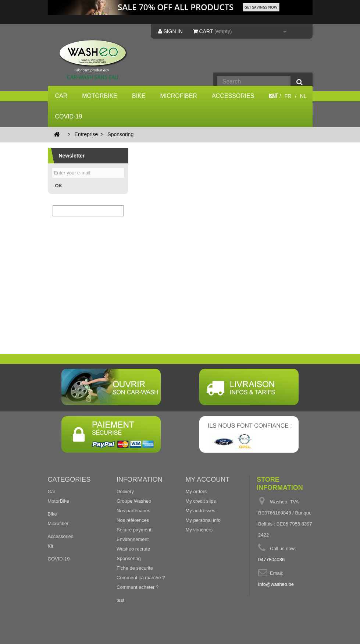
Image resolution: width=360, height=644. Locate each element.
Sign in (170, 31)
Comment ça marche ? (141, 578)
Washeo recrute (133, 549)
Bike (139, 96)
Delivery (125, 491)
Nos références (133, 520)
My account (208, 480)
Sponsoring (129, 558)
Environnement (133, 539)
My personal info (203, 520)
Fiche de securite (135, 568)
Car (61, 96)
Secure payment (134, 530)
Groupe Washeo (134, 501)
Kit (51, 546)
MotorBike (100, 96)
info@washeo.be (276, 584)
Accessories (233, 96)
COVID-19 (69, 116)
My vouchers (199, 530)
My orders (196, 491)
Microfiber (178, 96)
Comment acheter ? (138, 587)
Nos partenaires (133, 511)
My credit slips (201, 501)
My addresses (201, 511)
